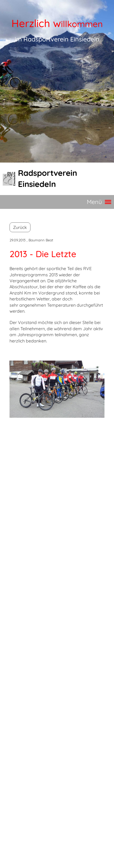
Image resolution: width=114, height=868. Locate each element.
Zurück (20, 227)
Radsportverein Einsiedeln (47, 178)
